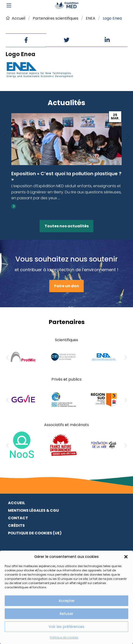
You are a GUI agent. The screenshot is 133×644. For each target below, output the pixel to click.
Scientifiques (66, 340)
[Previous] (5, 137)
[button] (126, 557)
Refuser (66, 614)
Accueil (15, 18)
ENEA (91, 18)
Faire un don (67, 286)
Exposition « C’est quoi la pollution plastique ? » (66, 176)
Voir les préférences (66, 627)
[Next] (128, 137)
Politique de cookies (64, 638)
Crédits (16, 526)
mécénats (79, 425)
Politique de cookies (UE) (35, 533)
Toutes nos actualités (67, 226)
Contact (18, 518)
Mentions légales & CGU (33, 510)
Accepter (67, 601)
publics (75, 379)
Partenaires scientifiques (56, 18)
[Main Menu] (9, 5)
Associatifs (54, 425)
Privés (57, 379)
